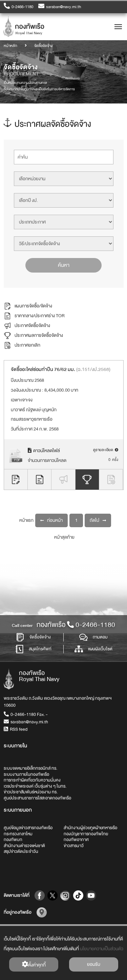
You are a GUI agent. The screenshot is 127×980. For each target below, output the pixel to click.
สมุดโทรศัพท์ (33, 649)
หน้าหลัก (10, 45)
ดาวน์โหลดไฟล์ (44, 450)
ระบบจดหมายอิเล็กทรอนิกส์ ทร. (30, 768)
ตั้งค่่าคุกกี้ (34, 965)
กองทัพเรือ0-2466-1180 (76, 625)
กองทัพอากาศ (76, 840)
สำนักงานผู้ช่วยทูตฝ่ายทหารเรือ (90, 828)
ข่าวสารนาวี (74, 846)
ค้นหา (64, 265)
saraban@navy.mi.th (60, 6)
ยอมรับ (94, 964)
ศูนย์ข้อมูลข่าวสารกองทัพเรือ (28, 828)
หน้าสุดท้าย (64, 537)
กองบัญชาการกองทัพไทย (86, 834)
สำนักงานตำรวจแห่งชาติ (24, 846)
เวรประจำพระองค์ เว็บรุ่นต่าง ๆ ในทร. (35, 786)
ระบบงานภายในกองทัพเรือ (26, 774)
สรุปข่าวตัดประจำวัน (21, 851)
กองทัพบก (13, 840)
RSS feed (16, 729)
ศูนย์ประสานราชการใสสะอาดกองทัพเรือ (37, 798)
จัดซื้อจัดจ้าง (33, 637)
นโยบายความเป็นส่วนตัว (102, 949)
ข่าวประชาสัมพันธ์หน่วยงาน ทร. (31, 792)
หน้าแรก (26, 520)
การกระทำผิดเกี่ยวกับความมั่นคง (32, 780)
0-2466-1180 (18, 6)
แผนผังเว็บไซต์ (93, 649)
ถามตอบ (93, 637)
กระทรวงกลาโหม (18, 834)
